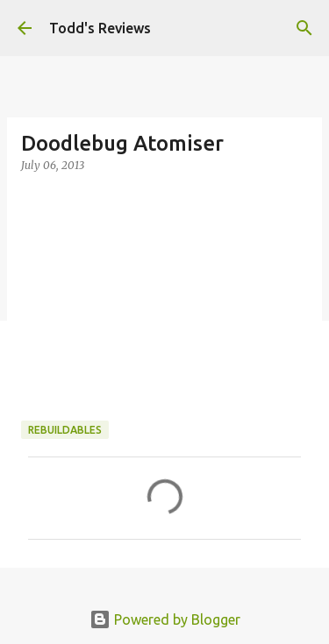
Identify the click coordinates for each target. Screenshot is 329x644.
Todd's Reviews (100, 28)
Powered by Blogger (165, 619)
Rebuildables (65, 430)
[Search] (304, 28)
